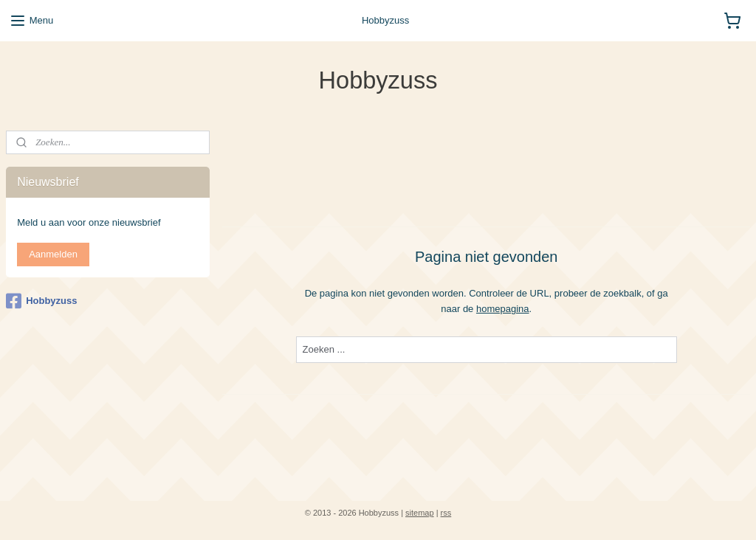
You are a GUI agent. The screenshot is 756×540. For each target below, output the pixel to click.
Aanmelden (53, 254)
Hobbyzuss (41, 301)
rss (446, 513)
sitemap (420, 513)
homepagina (503, 308)
